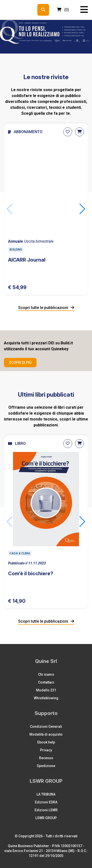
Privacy (46, 750)
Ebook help (46, 742)
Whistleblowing (46, 698)
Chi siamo (46, 674)
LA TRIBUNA (46, 794)
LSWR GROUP (46, 818)
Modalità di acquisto (46, 734)
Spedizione (46, 766)
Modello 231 (46, 690)
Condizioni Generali (46, 727)
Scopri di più (20, 363)
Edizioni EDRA (46, 802)
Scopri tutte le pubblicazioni (46, 308)
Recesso (46, 758)
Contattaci (46, 682)
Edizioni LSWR (46, 810)
